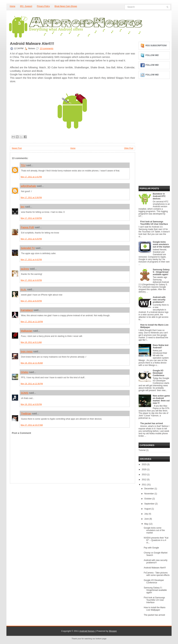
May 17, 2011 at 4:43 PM (31, 280)
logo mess (27, 351)
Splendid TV (28, 248)
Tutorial (142, 450)
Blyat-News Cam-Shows (66, 6)
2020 (144, 469)
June (147, 519)
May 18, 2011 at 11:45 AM (32, 363)
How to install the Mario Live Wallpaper (155, 609)
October (148, 499)
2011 (144, 485)
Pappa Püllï (27, 227)
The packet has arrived (152, 423)
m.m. (24, 289)
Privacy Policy (43, 6)
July (146, 514)
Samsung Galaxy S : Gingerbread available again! (161, 272)
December (149, 489)
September (150, 504)
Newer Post (17, 148)
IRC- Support (26, 6)
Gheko (25, 372)
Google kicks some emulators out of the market (161, 244)
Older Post (129, 148)
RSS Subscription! (156, 46)
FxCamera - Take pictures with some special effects (157, 574)
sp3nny (25, 269)
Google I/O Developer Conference (159, 373)
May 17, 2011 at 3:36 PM (31, 197)
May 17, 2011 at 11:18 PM (32, 322)
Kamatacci (27, 310)
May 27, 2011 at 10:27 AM (32, 425)
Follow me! (152, 55)
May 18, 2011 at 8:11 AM (31, 342)
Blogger (113, 631)
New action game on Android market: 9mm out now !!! (161, 399)
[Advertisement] (36, 505)
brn (23, 207)
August (148, 509)
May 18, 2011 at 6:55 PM (31, 404)
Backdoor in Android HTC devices (159, 196)
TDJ (23, 165)
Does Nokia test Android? (161, 346)
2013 (144, 475)
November (149, 494)
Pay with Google (151, 548)
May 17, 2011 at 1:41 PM (31, 177)
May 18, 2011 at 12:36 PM (32, 384)
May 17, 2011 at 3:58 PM (31, 218)
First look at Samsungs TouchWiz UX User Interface (154, 223)
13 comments (47, 48)
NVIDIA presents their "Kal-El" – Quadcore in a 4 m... (156, 540)
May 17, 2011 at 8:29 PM (31, 301)
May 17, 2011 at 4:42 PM (31, 260)
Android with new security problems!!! (159, 300)
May (147, 524)
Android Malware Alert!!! (32, 44)
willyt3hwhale (28, 186)
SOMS (25, 393)
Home (13, 6)
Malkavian (27, 331)
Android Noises (87, 631)
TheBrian (26, 413)
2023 (144, 464)
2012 (144, 480)
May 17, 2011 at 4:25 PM (31, 239)
